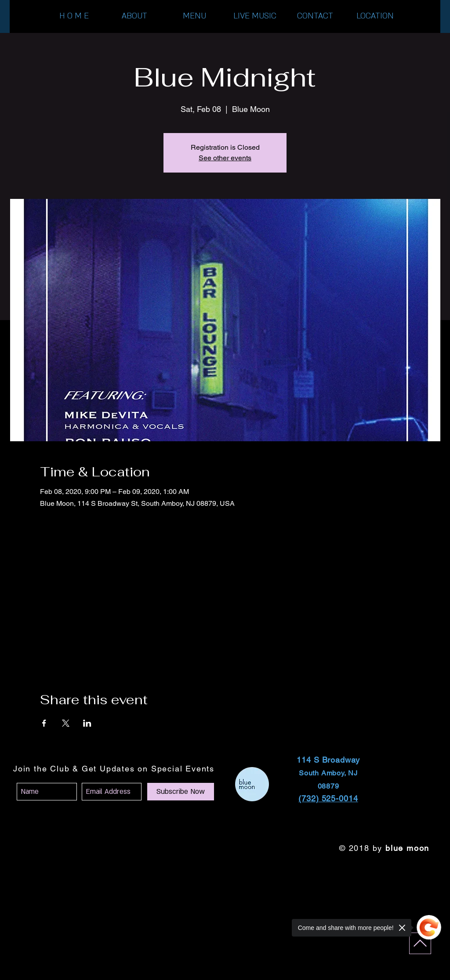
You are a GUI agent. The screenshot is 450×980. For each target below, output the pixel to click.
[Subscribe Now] (181, 792)
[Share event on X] (66, 723)
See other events (225, 158)
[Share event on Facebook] (44, 723)
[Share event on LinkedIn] (87, 723)
